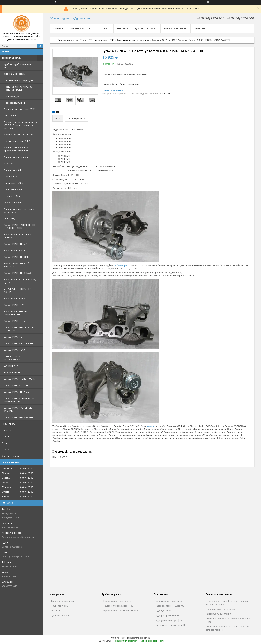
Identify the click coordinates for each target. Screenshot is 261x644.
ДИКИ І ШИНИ (11, 366)
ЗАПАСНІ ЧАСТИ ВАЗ (14, 350)
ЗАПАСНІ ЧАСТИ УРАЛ (15, 298)
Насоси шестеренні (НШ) (17, 141)
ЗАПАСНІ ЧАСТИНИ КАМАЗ (18, 273)
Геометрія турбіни (14, 203)
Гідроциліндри (12, 96)
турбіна (151, 426)
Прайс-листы (9, 424)
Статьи (6, 437)
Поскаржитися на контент (126, 641)
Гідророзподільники (15, 103)
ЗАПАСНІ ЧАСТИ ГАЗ (14, 305)
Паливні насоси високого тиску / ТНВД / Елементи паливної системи (21, 125)
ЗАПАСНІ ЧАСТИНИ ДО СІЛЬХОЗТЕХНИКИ (16, 313)
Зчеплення (10, 116)
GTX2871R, (9, 218)
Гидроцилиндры (164, 611)
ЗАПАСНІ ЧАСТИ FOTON (16, 385)
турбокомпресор (122, 265)
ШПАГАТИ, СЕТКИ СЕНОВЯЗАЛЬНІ (13, 358)
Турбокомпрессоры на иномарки (121, 611)
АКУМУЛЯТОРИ (12, 372)
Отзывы (6, 450)
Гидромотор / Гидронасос (169, 601)
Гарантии (199, 28)
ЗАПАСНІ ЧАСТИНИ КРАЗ (17, 392)
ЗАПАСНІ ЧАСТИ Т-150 (15, 321)
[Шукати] (40, 46)
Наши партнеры (60, 606)
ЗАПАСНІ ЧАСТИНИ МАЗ (16, 244)
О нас (5, 443)
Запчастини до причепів (17, 157)
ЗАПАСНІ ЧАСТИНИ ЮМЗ (17, 257)
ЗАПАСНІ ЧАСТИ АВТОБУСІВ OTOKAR (18, 409)
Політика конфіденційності (151, 641)
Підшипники (11, 177)
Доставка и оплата (12, 456)
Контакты (123, 28)
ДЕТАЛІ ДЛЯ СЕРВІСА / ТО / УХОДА (18, 290)
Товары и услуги (80, 28)
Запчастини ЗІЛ (12, 170)
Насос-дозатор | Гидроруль (170, 606)
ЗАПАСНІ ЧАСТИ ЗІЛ (14, 337)
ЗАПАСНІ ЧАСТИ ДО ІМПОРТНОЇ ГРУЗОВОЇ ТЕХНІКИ (20, 226)
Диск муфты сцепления (219, 614)
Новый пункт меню (176, 28)
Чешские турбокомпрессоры (118, 606)
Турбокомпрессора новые (117, 601)
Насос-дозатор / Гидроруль (19, 80)
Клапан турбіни (12, 196)
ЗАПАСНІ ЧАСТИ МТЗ (15, 250)
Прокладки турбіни (14, 190)
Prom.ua (146, 638)
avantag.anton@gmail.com (15, 557)
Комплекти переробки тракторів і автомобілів (17, 149)
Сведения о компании (63, 601)
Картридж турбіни (14, 183)
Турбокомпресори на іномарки (133, 40)
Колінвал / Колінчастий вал (19, 135)
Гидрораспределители (167, 615)
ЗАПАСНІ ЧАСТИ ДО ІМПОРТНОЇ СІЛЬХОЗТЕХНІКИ (20, 400)
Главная (58, 28)
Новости (6, 430)
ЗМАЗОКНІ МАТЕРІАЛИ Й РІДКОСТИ (17, 265)
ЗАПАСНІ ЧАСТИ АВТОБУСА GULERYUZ (18, 236)
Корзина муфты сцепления (221, 609)
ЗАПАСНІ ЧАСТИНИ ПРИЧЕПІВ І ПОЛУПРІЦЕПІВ (20, 329)
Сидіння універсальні (15, 74)
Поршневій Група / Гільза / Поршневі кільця (18, 88)
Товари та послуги (12, 58)
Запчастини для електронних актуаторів (20, 211)
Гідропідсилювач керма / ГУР (19, 109)
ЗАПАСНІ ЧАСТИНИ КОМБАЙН (19, 417)
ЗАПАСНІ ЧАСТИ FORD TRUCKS (19, 379)
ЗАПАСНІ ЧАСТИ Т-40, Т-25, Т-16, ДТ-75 (20, 281)
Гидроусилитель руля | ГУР (169, 620)
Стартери (9, 164)
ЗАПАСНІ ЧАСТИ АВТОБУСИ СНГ (20, 343)
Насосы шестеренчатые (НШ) (171, 625)
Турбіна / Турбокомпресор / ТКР (19, 66)
